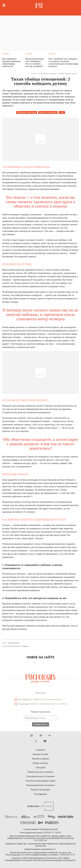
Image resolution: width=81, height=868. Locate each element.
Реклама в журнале (41, 759)
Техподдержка (40, 794)
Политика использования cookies (40, 781)
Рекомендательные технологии (40, 785)
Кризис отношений (48, 112)
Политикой (24, 704)
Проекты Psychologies (40, 790)
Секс (62, 112)
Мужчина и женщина (27, 112)
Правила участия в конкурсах (40, 772)
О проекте (41, 750)
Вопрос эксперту (40, 763)
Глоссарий (40, 767)
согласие (26, 699)
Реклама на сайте (41, 754)
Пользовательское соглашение (40, 776)
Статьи (34, 73)
